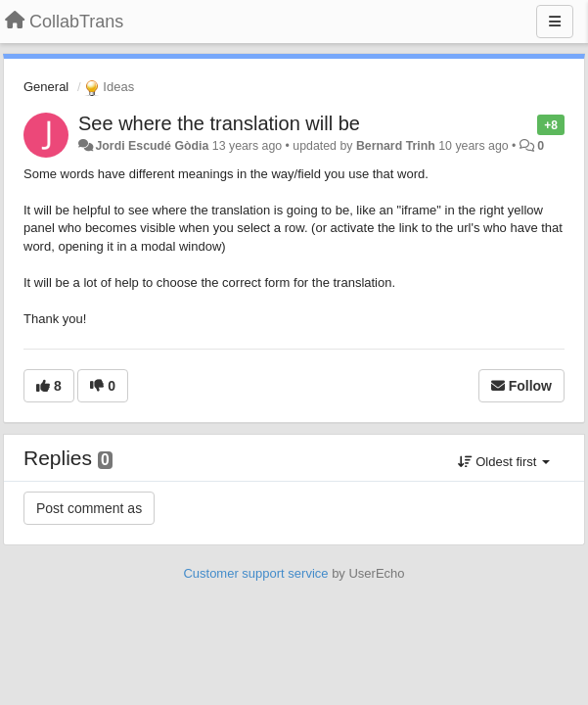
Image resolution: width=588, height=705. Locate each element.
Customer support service (255, 573)
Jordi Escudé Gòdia (152, 146)
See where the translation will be (219, 123)
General (46, 87)
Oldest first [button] (504, 462)
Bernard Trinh (396, 146)
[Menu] (555, 22)
